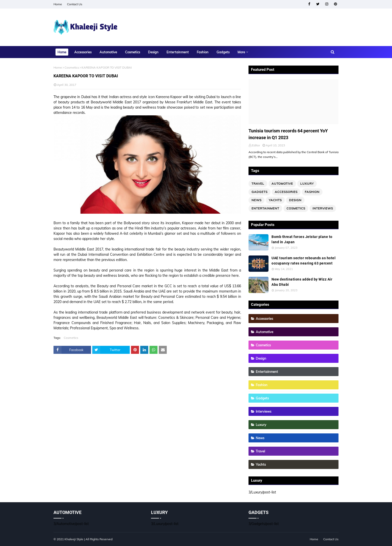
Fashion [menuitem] (203, 52)
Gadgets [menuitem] (223, 52)
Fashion (312, 192)
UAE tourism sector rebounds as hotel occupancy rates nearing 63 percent (303, 261)
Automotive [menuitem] (108, 52)
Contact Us (75, 4)
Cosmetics (72, 67)
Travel (258, 184)
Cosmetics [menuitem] (132, 52)
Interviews (323, 208)
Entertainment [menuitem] (178, 52)
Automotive (282, 184)
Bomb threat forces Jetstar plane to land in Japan (302, 239)
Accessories (286, 192)
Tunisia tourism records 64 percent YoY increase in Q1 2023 (288, 134)
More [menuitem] (241, 52)
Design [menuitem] (153, 52)
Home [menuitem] (62, 52)
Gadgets (259, 192)
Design (295, 200)
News (256, 200)
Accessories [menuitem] (83, 52)
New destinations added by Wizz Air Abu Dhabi (302, 282)
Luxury (307, 184)
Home (58, 4)
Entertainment (265, 208)
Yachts (275, 200)
